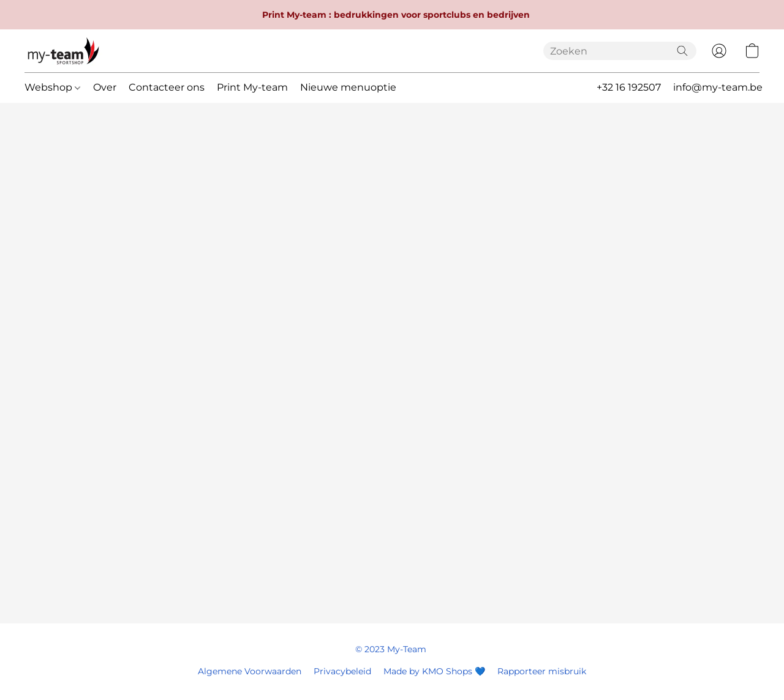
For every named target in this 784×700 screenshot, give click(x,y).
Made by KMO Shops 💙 (434, 671)
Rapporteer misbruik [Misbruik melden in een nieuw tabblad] (542, 671)
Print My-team (252, 87)
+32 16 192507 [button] (629, 87)
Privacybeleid (342, 671)
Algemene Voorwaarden (250, 671)
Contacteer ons (167, 87)
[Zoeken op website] (682, 51)
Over (105, 87)
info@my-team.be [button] (718, 87)
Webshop (52, 87)
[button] (63, 51)
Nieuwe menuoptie (348, 87)
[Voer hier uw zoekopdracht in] (620, 51)
